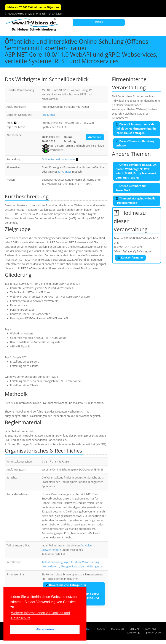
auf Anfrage (65, 172)
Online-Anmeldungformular (58, 159)
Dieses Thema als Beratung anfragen (135, 143)
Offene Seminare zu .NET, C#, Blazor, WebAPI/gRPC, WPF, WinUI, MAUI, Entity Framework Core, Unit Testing (136, 171)
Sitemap (135, 629)
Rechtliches (154, 633)
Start (88, 629)
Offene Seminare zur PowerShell (131, 188)
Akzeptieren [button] (45, 629)
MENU (99, 22)
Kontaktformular (130, 258)
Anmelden (95, 137)
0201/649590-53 (134, 238)
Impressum (133, 633)
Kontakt (151, 629)
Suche (101, 629)
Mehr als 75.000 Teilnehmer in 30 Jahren (33, 7)
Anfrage (57, 14)
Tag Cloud (117, 629)
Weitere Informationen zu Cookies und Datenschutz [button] (40, 616)
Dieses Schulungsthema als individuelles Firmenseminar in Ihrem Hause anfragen (136, 129)
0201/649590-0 (18, 14)
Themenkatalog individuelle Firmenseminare (136, 201)
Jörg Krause (49, 115)
